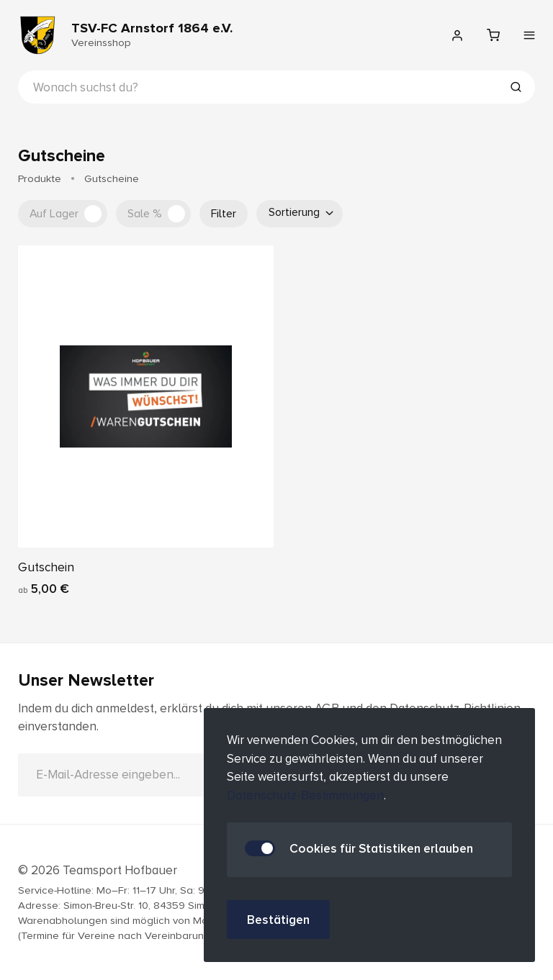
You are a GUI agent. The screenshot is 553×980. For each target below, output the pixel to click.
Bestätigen (278, 920)
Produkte (40, 178)
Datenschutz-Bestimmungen (305, 795)
